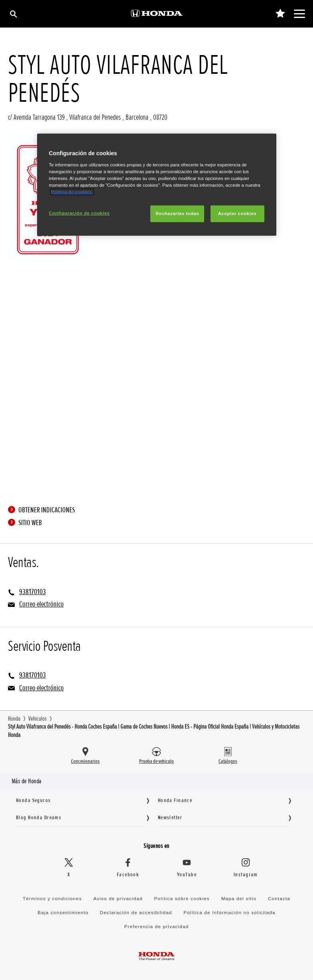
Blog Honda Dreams (39, 817)
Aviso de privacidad (118, 898)
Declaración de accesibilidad (136, 912)
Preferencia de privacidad (157, 926)
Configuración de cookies (80, 213)
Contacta (279, 898)
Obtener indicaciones (43, 510)
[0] (280, 14)
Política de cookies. (72, 192)
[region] (157, 185)
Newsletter (170, 817)
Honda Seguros (33, 800)
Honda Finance (175, 800)
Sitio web (27, 523)
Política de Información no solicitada (229, 912)
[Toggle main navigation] (299, 14)
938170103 (32, 592)
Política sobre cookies (182, 898)
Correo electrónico (41, 604)
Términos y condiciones (52, 898)
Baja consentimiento (63, 912)
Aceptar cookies (237, 213)
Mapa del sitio (239, 898)
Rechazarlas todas (177, 213)
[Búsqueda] (13, 14)
